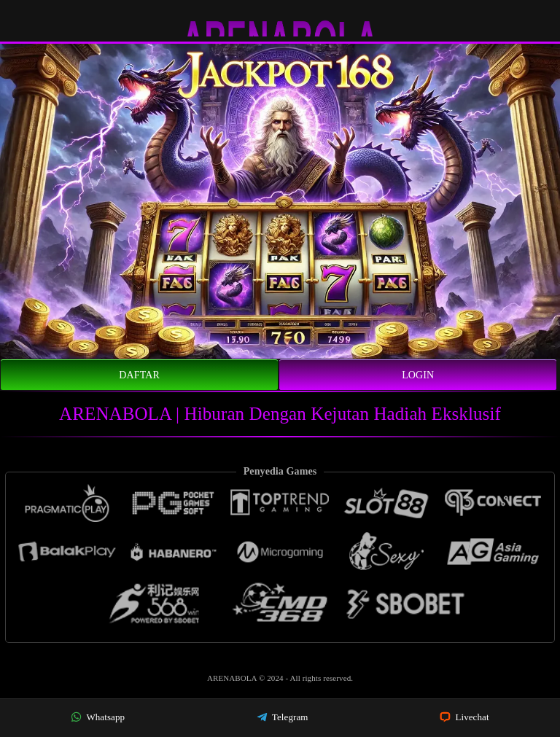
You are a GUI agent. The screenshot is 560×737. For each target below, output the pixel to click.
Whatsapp (98, 717)
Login (418, 375)
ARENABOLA (233, 678)
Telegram (283, 717)
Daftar (139, 375)
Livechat (464, 717)
